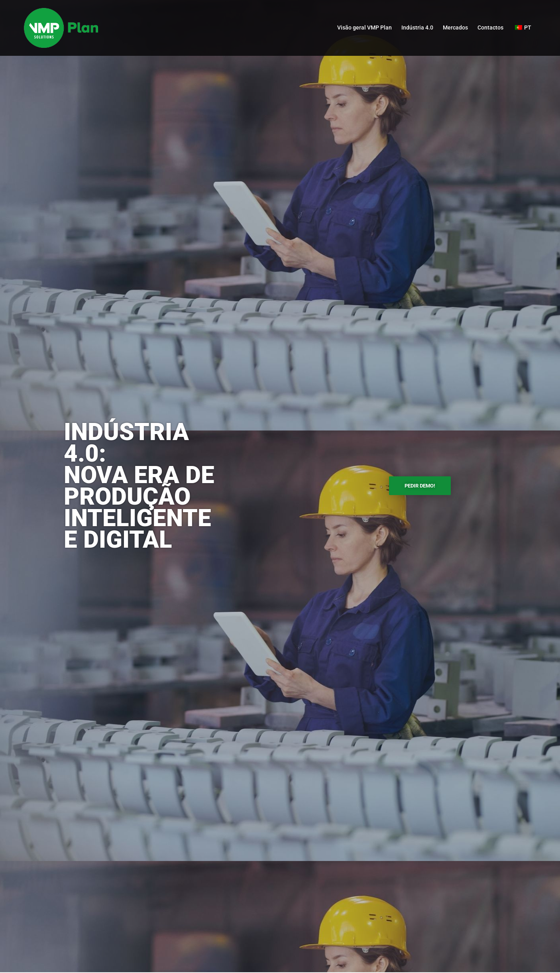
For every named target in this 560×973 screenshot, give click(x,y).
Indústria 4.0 (417, 28)
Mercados (455, 28)
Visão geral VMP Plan (364, 28)
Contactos (490, 28)
